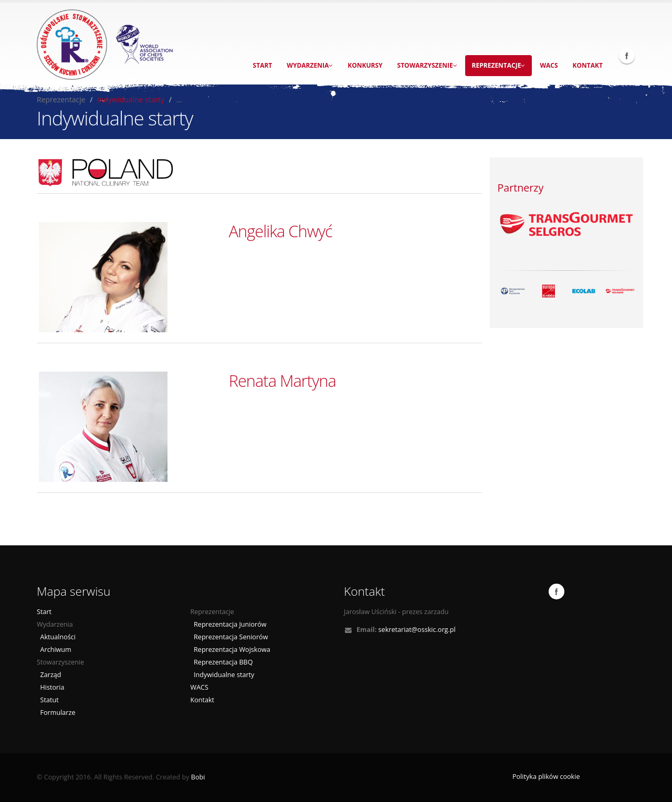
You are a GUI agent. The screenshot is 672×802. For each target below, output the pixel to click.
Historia (50, 687)
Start (263, 65)
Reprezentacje (499, 65)
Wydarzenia (310, 65)
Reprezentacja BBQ (222, 662)
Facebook (627, 56)
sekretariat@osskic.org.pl (417, 630)
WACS (549, 65)
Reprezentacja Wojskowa (230, 650)
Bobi (198, 777)
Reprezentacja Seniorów (229, 637)
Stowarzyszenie (427, 65)
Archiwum (54, 650)
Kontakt (588, 65)
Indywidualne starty (131, 99)
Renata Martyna (282, 381)
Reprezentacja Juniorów (229, 624)
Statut (48, 700)
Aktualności (56, 637)
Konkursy (365, 65)
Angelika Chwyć (281, 231)
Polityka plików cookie (546, 777)
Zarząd (49, 675)
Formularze (56, 713)
